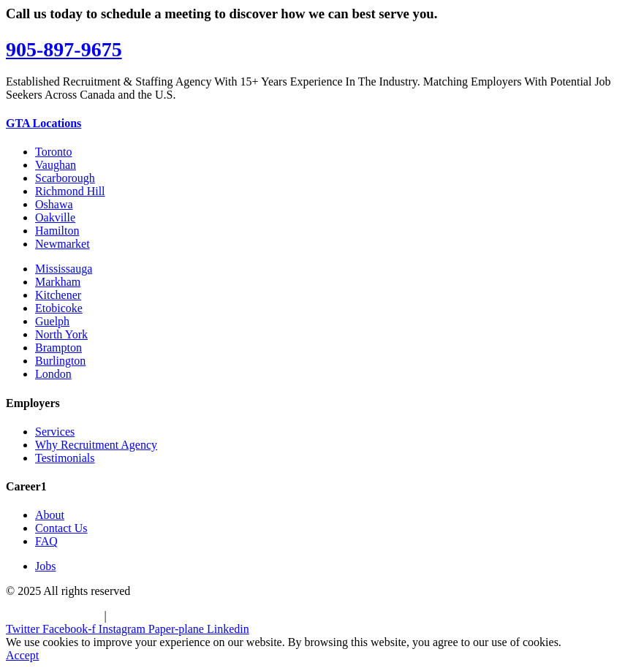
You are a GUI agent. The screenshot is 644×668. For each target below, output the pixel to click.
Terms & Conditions (53, 616)
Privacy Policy (144, 616)
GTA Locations (43, 123)
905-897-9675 (64, 49)
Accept (22, 655)
